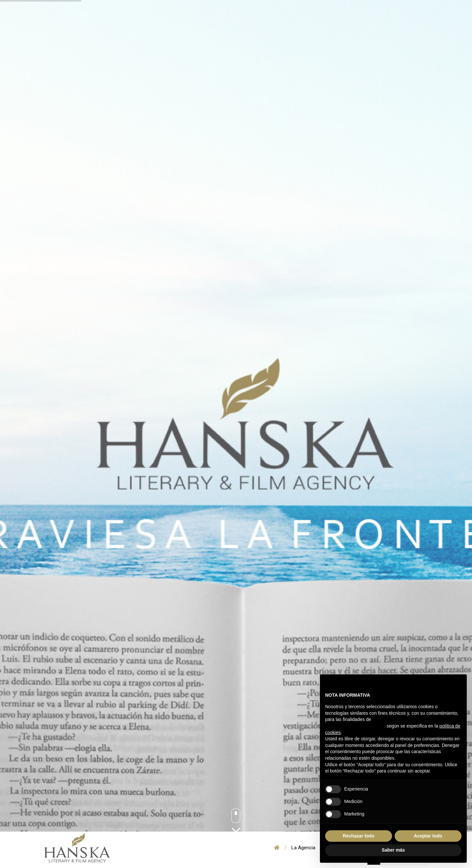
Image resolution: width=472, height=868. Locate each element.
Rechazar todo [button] (359, 836)
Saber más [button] (393, 850)
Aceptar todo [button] (428, 836)
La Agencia (303, 848)
